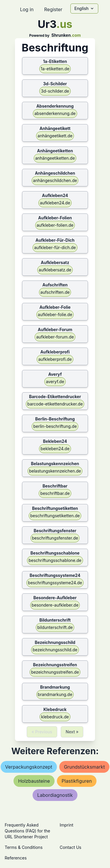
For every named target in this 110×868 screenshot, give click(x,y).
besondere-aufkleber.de (55, 605)
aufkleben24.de (55, 203)
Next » (72, 732)
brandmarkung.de (55, 694)
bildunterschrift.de (55, 627)
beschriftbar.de (55, 493)
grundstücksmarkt (84, 767)
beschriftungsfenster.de (55, 538)
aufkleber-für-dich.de (55, 247)
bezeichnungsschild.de (55, 650)
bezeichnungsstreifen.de (55, 672)
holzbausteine (34, 781)
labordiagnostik (55, 795)
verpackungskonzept (29, 767)
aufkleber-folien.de (55, 225)
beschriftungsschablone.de (55, 560)
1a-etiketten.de (55, 69)
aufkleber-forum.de (55, 337)
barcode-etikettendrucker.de (55, 404)
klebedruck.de (55, 717)
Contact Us (71, 847)
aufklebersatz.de (55, 270)
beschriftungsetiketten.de (55, 516)
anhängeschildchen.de (55, 180)
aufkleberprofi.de (55, 359)
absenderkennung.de (55, 113)
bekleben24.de (55, 449)
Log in (27, 9)
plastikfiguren (77, 781)
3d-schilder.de (55, 91)
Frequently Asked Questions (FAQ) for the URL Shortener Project (27, 831)
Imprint (67, 825)
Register (53, 9)
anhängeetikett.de (55, 136)
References (16, 858)
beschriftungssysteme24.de (55, 583)
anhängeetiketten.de (55, 158)
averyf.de (55, 382)
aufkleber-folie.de (55, 314)
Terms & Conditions (24, 847)
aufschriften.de (55, 292)
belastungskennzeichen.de (55, 471)
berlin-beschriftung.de (55, 426)
